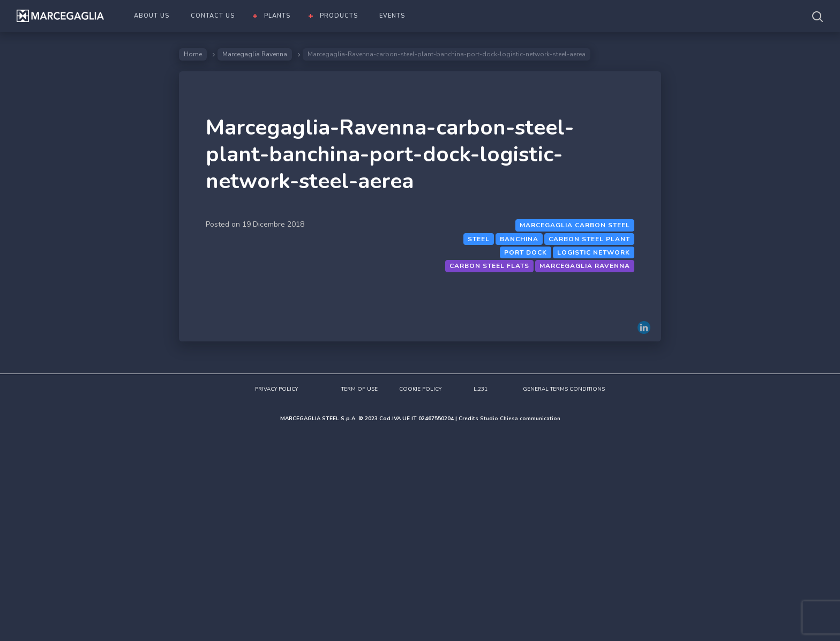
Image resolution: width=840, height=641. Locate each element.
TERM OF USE (359, 389)
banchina (519, 239)
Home (193, 54)
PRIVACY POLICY (276, 389)
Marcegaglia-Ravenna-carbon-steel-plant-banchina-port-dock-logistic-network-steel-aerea (390, 154)
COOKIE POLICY (420, 389)
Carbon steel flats (489, 266)
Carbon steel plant (589, 239)
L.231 (481, 389)
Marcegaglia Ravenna (255, 54)
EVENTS (392, 16)
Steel (479, 239)
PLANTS (277, 16)
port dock (526, 252)
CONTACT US (213, 16)
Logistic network (594, 252)
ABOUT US (152, 16)
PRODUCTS (339, 16)
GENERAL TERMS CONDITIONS (564, 389)
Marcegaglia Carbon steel (575, 225)
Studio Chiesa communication (520, 419)
